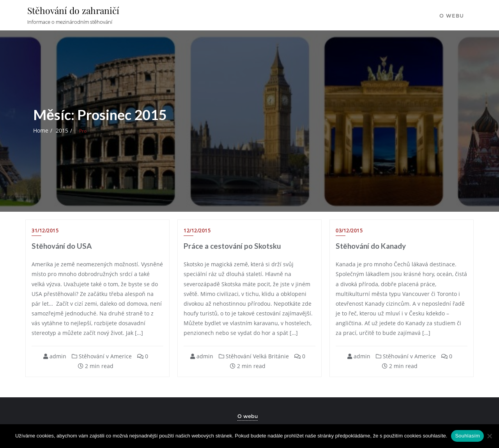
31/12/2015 (45, 231)
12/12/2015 (197, 231)
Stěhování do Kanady (371, 246)
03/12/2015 (349, 231)
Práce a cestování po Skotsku (232, 246)
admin (55, 356)
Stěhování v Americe (102, 356)
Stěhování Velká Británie (254, 356)
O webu (248, 416)
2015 (62, 130)
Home (41, 130)
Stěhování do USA (62, 246)
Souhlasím (467, 436)
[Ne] (489, 436)
